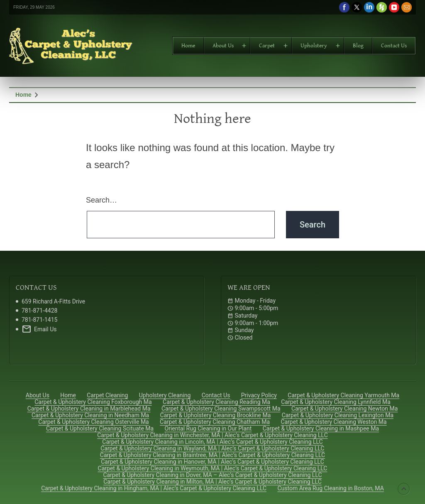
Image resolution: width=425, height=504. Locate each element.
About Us (223, 46)
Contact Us (394, 46)
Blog (358, 46)
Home (188, 46)
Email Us (39, 329)
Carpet (267, 46)
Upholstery (314, 46)
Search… (101, 200)
